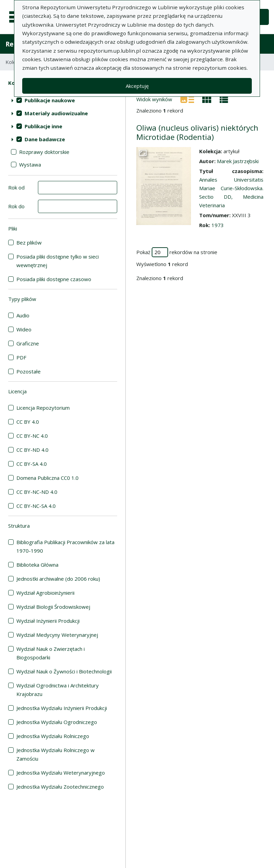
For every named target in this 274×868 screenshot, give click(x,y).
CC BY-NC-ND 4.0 (37, 492)
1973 (218, 225)
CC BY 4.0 (28, 422)
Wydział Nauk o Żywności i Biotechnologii (64, 671)
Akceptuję (137, 86)
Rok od (16, 187)
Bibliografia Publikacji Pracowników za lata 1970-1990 (65, 546)
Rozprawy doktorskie (44, 152)
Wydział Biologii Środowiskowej (53, 607)
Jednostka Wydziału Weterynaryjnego (61, 773)
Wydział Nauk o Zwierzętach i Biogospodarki (51, 653)
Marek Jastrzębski (238, 161)
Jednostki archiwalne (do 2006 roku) (58, 579)
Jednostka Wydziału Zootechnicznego (60, 787)
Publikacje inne (43, 126)
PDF (21, 357)
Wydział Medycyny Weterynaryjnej (57, 635)
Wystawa (30, 165)
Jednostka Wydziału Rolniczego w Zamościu (56, 754)
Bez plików (29, 242)
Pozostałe (29, 371)
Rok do (16, 206)
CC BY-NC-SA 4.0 (36, 506)
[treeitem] (63, 100)
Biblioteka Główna (37, 565)
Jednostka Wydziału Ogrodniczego (57, 722)
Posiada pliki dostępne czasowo (54, 279)
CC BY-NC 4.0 (32, 436)
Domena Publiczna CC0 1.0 (47, 478)
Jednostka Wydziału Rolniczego (53, 736)
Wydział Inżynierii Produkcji (48, 621)
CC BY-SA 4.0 (32, 464)
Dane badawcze (45, 139)
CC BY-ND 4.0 (32, 450)
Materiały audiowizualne (56, 113)
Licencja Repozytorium (43, 408)
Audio (23, 315)
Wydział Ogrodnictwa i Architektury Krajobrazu (58, 690)
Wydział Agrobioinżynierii (45, 593)
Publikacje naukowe (50, 100)
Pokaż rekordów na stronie (177, 252)
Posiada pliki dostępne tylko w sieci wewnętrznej (58, 261)
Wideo (24, 329)
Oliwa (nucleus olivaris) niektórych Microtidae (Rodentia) (197, 132)
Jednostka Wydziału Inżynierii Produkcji (62, 708)
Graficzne (28, 343)
